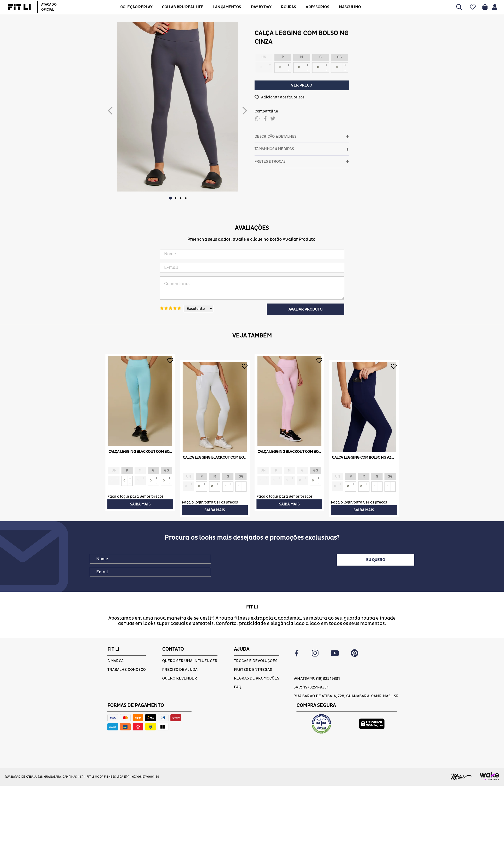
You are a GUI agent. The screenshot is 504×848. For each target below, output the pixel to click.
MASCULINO (348, 7)
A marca (116, 646)
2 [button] (176, 198)
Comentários (252, 288)
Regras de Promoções (257, 664)
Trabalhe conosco (127, 655)
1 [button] (171, 198)
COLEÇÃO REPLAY (135, 7)
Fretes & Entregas (253, 655)
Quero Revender (180, 664)
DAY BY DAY (259, 7)
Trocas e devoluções (256, 646)
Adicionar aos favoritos (283, 97)
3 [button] (181, 198)
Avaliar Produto (305, 309)
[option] (178, 107)
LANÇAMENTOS (225, 7)
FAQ (238, 672)
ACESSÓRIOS (316, 7)
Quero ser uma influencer (190, 646)
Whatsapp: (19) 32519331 (317, 664)
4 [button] (186, 198)
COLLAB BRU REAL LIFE (181, 7)
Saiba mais (140, 504)
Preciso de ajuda (180, 655)
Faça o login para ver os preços (135, 496)
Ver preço (302, 85)
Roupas (287, 7)
